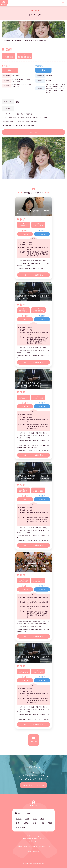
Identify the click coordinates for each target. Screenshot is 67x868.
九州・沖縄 (21, 827)
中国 (42, 823)
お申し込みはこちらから (33, 785)
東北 (27, 819)
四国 (50, 823)
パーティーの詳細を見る (33, 275)
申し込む (33, 132)
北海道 (19, 819)
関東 (35, 819)
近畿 (35, 823)
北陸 (42, 819)
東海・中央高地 (22, 823)
